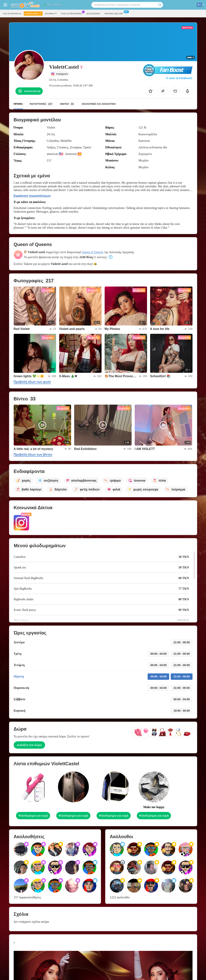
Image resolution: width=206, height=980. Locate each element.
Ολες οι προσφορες (72, 13)
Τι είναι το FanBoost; (179, 78)
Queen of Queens (93, 252)
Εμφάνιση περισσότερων (32, 196)
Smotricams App (115, 13)
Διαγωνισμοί (93, 14)
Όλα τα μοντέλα (12, 14)
